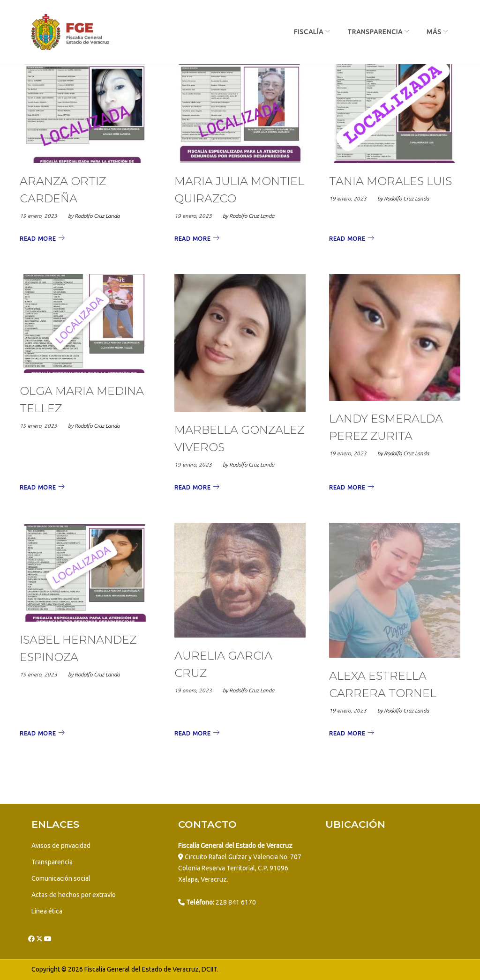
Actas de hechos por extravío (74, 895)
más (434, 32)
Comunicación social (61, 878)
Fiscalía (309, 32)
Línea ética (47, 911)
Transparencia (375, 32)
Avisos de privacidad (61, 846)
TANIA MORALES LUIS (390, 182)
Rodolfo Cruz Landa (97, 216)
